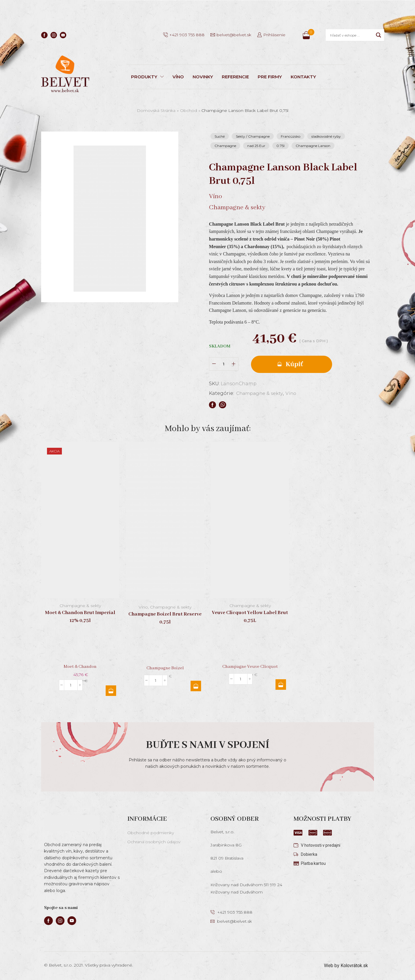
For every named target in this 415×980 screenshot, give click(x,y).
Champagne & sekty (260, 393)
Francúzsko (291, 136)
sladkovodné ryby (326, 136)
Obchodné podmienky (151, 833)
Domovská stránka (156, 110)
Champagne (225, 146)
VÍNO (178, 77)
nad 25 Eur (256, 146)
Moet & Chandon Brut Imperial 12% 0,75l (80, 617)
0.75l (280, 146)
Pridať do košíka (292, 364)
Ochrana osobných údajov (154, 842)
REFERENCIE (235, 77)
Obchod (189, 110)
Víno (293, 393)
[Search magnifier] (379, 35)
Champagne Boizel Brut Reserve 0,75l (165, 618)
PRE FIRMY (270, 77)
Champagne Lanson (313, 146)
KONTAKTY (303, 77)
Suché (220, 136)
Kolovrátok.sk (354, 965)
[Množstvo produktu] (224, 364)
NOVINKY (203, 77)
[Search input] (352, 35)
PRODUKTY (147, 77)
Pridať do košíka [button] (111, 691)
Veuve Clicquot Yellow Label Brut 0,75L (250, 617)
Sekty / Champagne (253, 136)
